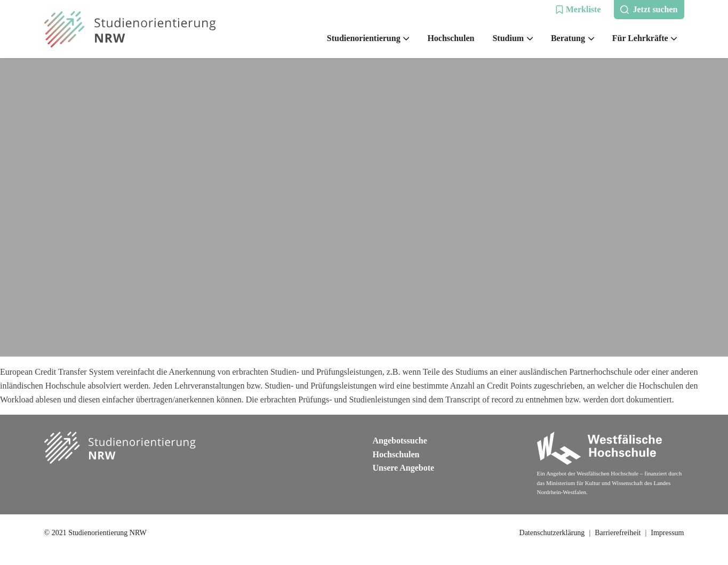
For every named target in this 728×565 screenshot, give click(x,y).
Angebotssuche (400, 441)
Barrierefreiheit (618, 533)
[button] (578, 10)
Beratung (573, 38)
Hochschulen (451, 38)
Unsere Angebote (404, 468)
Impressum (667, 533)
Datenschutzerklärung (552, 533)
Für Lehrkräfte (645, 38)
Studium (512, 38)
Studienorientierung (368, 38)
